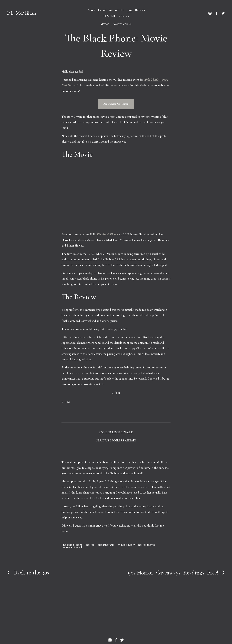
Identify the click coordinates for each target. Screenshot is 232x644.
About (92, 10)
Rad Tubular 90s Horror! (116, 104)
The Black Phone (72, 545)
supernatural (106, 545)
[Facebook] (217, 13)
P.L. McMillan (21, 13)
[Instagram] (210, 13)
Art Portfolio (116, 10)
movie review (126, 545)
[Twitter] (223, 13)
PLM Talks (110, 16)
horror (90, 545)
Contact (124, 16)
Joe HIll (78, 547)
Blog (129, 10)
